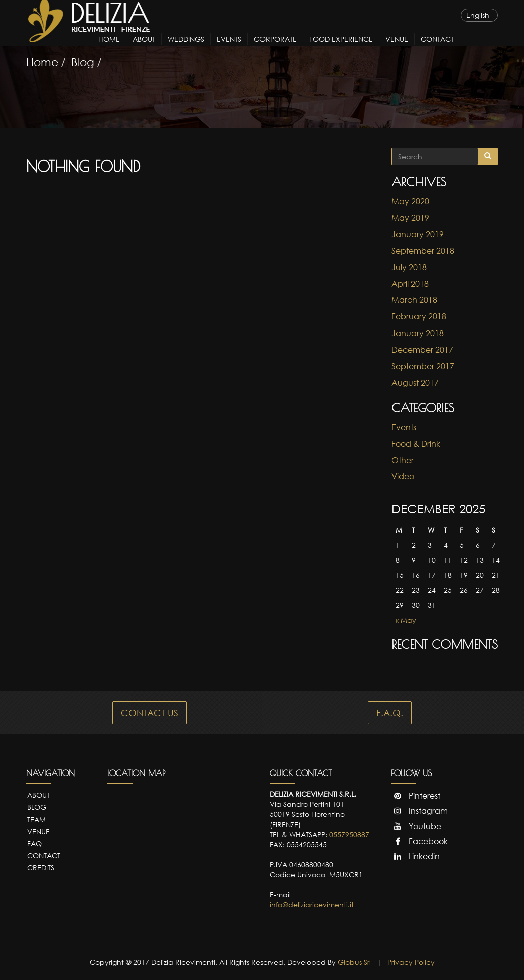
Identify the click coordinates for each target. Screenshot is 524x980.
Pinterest (416, 796)
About (144, 48)
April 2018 (410, 284)
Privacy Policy (411, 962)
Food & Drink (416, 444)
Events (229, 48)
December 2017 (422, 350)
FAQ (34, 843)
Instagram (419, 811)
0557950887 (349, 834)
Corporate (275, 48)
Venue (397, 48)
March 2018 (414, 300)
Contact (437, 48)
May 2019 (410, 218)
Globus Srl (354, 962)
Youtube (416, 826)
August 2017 (415, 383)
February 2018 (419, 316)
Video (403, 476)
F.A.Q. (390, 713)
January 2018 (418, 333)
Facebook (419, 841)
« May (406, 620)
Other (403, 460)
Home (109, 48)
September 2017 (423, 366)
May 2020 (410, 201)
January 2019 (418, 234)
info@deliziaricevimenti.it (312, 905)
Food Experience (341, 48)
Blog (37, 807)
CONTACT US (150, 713)
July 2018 (409, 267)
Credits (41, 867)
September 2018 (423, 251)
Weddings (186, 48)
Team (36, 819)
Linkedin (415, 856)
